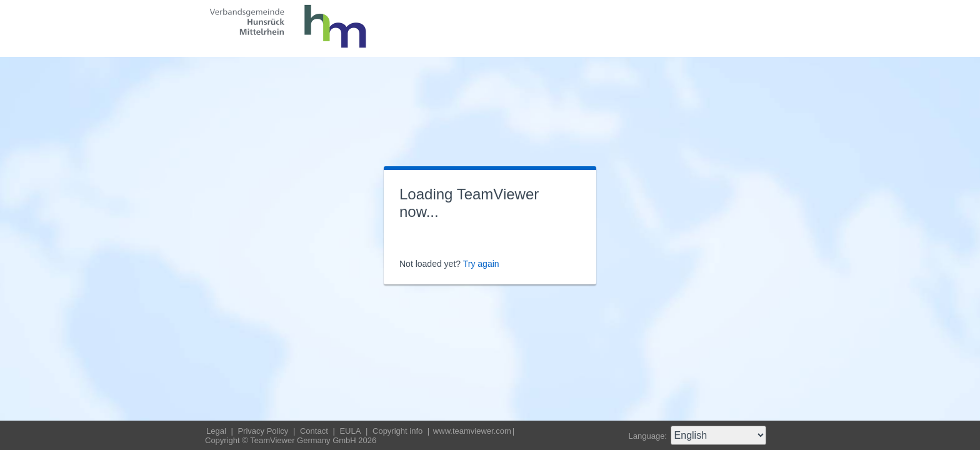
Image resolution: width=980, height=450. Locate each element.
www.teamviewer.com (472, 431)
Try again (481, 264)
